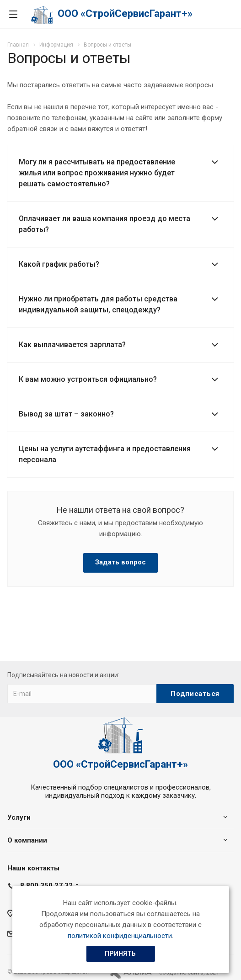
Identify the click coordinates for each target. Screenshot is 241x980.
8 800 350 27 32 (46, 885)
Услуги (19, 817)
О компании (27, 840)
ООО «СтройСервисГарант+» (125, 13)
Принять (120, 954)
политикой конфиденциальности (120, 936)
